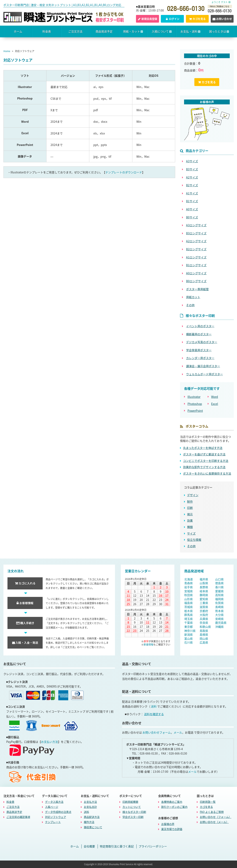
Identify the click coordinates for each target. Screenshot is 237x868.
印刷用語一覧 (208, 802)
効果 (190, 520)
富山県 (189, 638)
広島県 (204, 642)
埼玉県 (189, 619)
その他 (191, 546)
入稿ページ (52, 807)
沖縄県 (219, 627)
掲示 (190, 514)
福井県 (204, 579)
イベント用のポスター (200, 326)
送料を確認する (154, 714)
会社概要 (89, 846)
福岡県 (219, 599)
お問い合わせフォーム (157, 732)
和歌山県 (205, 627)
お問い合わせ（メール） (214, 822)
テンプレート (53, 822)
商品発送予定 (104, 31)
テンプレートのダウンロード (124, 172)
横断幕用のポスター (199, 334)
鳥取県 (204, 630)
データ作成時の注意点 (58, 812)
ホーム (18, 31)
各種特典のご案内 (172, 802)
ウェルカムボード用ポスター (204, 374)
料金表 (47, 31)
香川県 (219, 587)
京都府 (204, 611)
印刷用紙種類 (130, 802)
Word (215, 397)
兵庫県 (204, 619)
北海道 (189, 579)
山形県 (189, 599)
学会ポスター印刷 (133, 817)
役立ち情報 (194, 540)
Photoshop (195, 404)
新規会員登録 (147, 19)
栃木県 (189, 611)
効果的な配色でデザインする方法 (204, 467)
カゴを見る (197, 19)
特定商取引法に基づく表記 (117, 846)
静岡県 (204, 595)
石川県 (189, 642)
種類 (190, 527)
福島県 (189, 603)
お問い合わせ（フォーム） (216, 817)
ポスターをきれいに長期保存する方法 (207, 473)
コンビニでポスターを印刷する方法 (206, 461)
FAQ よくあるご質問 (212, 812)
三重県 (204, 603)
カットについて (132, 807)
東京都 (189, 627)
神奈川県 (190, 630)
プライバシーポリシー (153, 846)
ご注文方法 (75, 31)
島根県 (204, 634)
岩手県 (189, 587)
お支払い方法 (50, 742)
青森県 (189, 583)
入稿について (162, 31)
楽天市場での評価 (172, 829)
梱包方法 (89, 822)
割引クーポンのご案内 (174, 807)
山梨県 (204, 583)
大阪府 (204, 615)
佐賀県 (219, 603)
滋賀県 (204, 607)
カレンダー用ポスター (200, 358)
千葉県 (189, 623)
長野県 (204, 587)
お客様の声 (168, 824)
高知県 (219, 595)
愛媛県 (219, 591)
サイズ (191, 533)
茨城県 (189, 607)
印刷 (190, 508)
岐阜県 (204, 591)
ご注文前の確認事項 (18, 817)
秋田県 (189, 595)
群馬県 (189, 615)
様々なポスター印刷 (134, 812)
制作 (190, 501)
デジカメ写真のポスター (202, 342)
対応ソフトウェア (56, 817)
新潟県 (189, 634)
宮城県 (189, 591)
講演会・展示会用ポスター (203, 366)
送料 (154, 706)
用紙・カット (133, 31)
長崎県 (219, 607)
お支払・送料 (190, 31)
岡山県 (204, 638)
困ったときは (219, 31)
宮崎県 (219, 619)
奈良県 (204, 623)
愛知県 (204, 599)
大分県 (219, 615)
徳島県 (219, 583)
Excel (215, 404)
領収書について (93, 827)
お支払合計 (90, 807)
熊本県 (219, 611)
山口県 (219, 579)
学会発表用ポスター (199, 350)
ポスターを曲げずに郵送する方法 (204, 454)
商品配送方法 (92, 817)
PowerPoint (195, 411)
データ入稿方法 (54, 802)
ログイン (172, 19)
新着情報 (149, 645)
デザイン (193, 495)
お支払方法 (90, 802)
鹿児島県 (221, 623)
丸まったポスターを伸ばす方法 (203, 448)
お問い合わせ (222, 19)
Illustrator (194, 397)
